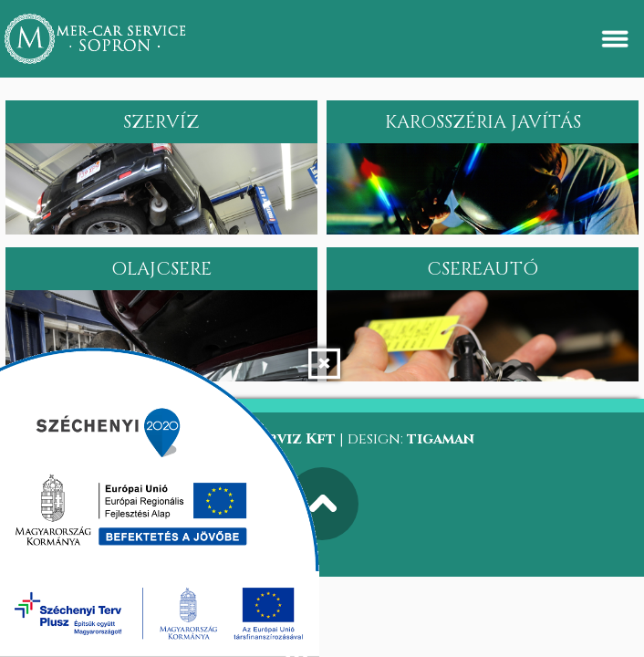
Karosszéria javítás (483, 122)
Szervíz (161, 122)
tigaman (441, 439)
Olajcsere (161, 269)
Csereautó (483, 269)
